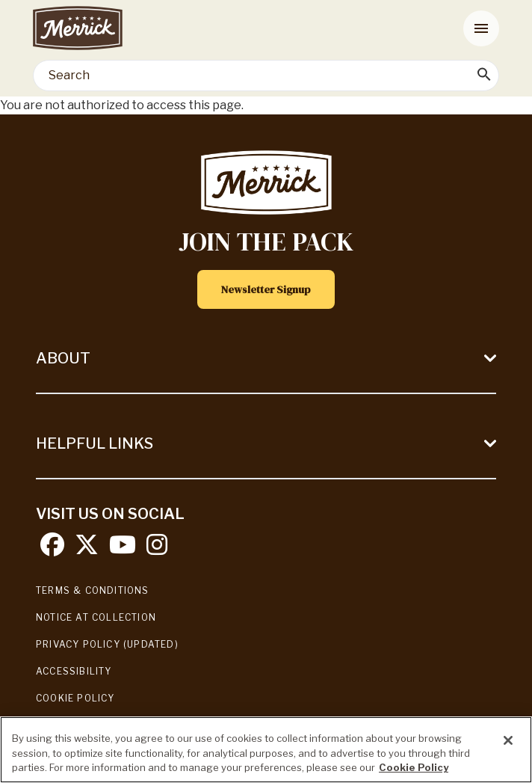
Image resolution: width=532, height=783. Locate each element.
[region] (266, 750)
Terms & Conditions (93, 590)
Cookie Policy (75, 698)
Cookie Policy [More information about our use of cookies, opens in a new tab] (414, 767)
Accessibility (74, 671)
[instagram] (157, 549)
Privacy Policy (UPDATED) (107, 644)
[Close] (508, 740)
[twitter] (87, 549)
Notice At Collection (96, 617)
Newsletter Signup (266, 289)
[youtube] (123, 549)
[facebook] (52, 549)
